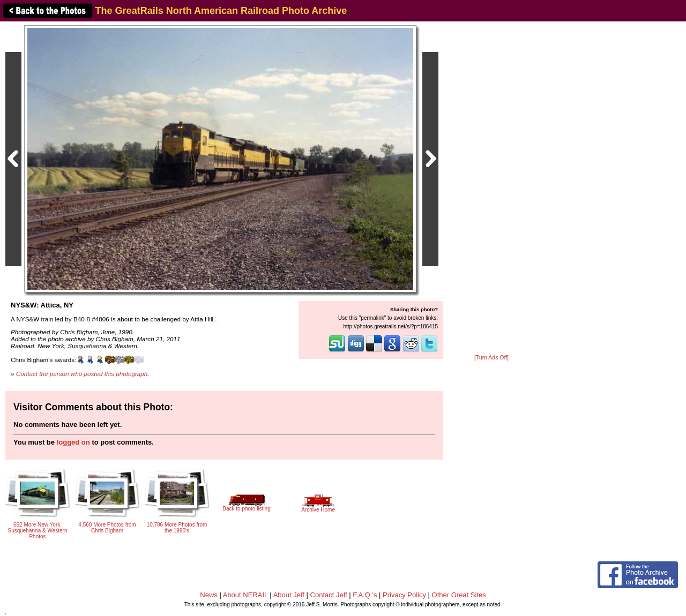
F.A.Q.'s (365, 595)
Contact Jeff (329, 595)
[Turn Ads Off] (491, 358)
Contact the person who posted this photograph (82, 374)
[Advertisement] (491, 189)
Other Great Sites (459, 595)
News (209, 595)
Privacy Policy (404, 595)
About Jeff (289, 595)
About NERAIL (245, 595)
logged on (73, 442)
